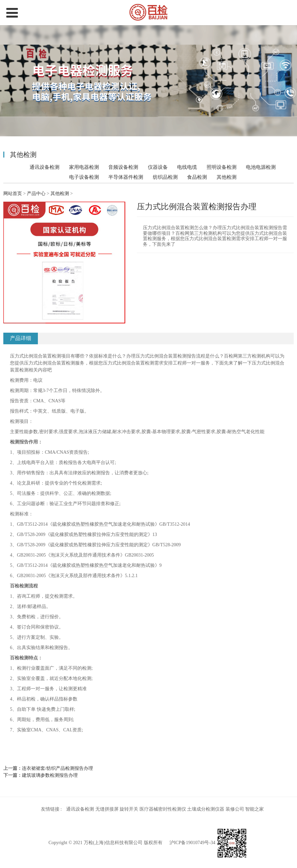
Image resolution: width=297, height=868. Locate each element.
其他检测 (227, 177)
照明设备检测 (222, 167)
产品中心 (36, 194)
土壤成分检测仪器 (206, 809)
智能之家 (254, 809)
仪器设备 (158, 167)
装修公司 (235, 809)
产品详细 (21, 338)
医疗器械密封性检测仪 (163, 809)
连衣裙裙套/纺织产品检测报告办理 (57, 768)
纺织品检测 (165, 177)
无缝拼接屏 (107, 809)
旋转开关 (129, 809)
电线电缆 (187, 167)
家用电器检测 (84, 167)
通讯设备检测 (45, 167)
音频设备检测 (123, 167)
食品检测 (197, 177)
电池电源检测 (261, 167)
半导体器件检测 (126, 177)
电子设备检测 (84, 177)
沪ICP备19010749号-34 (192, 843)
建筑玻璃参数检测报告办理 (50, 775)
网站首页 (13, 194)
